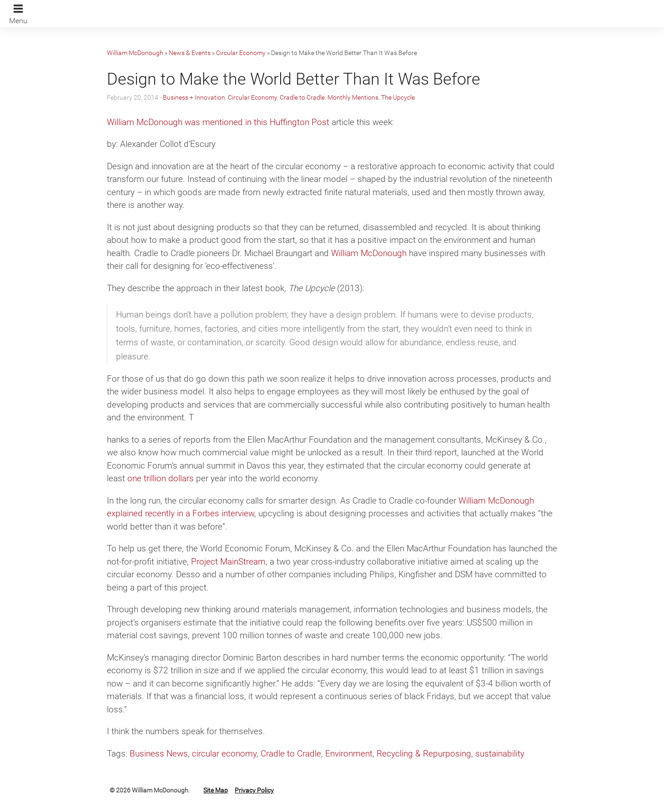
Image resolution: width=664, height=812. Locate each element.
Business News (159, 754)
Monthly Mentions (353, 97)
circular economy (224, 754)
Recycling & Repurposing (424, 754)
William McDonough (135, 53)
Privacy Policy (254, 790)
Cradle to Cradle (302, 97)
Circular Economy (241, 53)
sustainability (500, 754)
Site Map (216, 790)
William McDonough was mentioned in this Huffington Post (218, 122)
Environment (349, 754)
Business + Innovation (194, 97)
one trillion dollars (161, 478)
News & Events (190, 53)
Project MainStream (228, 562)
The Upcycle (398, 97)
